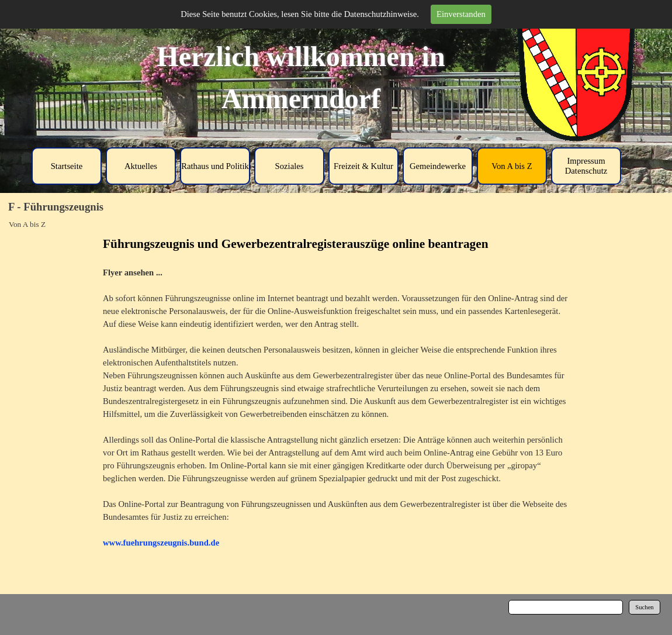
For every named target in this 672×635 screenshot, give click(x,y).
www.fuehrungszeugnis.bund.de (161, 543)
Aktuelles (141, 166)
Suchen (644, 607)
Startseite (67, 166)
